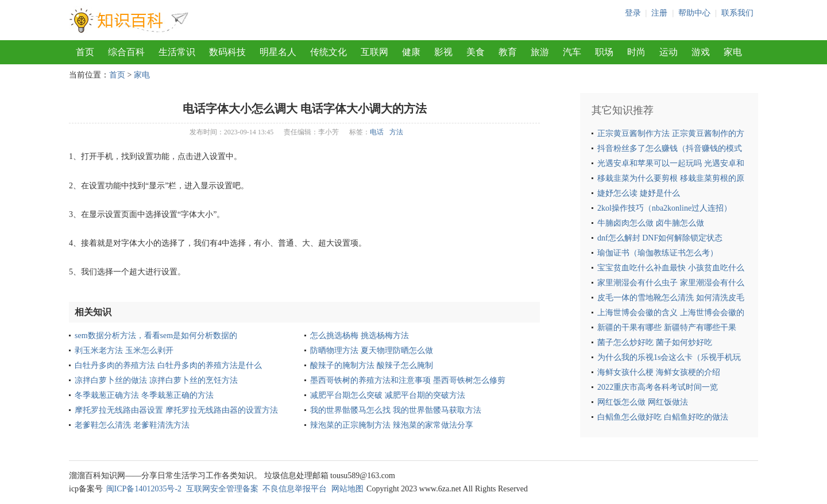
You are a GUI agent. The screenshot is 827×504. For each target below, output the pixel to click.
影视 (443, 52)
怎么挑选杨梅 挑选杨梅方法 (360, 336)
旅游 (540, 52)
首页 (85, 52)
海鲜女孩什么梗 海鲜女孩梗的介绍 (659, 372)
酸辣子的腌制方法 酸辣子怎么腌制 (372, 365)
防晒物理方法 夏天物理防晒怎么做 (372, 350)
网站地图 (347, 489)
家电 (733, 52)
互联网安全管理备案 (222, 489)
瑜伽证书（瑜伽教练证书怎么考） (658, 253)
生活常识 (177, 52)
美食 (476, 52)
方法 (396, 132)
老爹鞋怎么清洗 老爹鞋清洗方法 (132, 425)
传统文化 (329, 52)
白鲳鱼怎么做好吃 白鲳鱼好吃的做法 (663, 417)
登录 (633, 13)
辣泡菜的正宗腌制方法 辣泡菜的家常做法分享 (392, 425)
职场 (604, 52)
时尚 (636, 52)
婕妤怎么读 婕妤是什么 (639, 193)
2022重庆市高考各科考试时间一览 (658, 387)
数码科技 (227, 52)
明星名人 (278, 52)
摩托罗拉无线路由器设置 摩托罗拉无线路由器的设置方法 (176, 410)
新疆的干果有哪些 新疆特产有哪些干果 (667, 327)
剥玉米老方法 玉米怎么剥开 (124, 350)
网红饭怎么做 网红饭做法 (643, 402)
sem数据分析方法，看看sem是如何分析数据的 (156, 336)
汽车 (572, 52)
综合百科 (126, 52)
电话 (377, 132)
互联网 (374, 52)
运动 (668, 52)
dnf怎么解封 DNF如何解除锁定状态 (660, 238)
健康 (411, 52)
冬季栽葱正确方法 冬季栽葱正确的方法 (144, 395)
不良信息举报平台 (295, 489)
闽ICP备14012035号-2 (144, 489)
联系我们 (737, 13)
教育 (508, 52)
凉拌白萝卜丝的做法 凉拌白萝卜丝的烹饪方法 (156, 380)
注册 (659, 13)
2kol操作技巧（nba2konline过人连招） (664, 208)
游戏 (701, 52)
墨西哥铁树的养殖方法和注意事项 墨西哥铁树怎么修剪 (408, 380)
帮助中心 (694, 13)
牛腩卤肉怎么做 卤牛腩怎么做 (651, 223)
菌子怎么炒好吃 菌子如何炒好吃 (655, 342)
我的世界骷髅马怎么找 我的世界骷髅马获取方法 (396, 410)
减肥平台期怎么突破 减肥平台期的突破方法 (388, 395)
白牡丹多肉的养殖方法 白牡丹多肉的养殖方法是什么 (168, 365)
